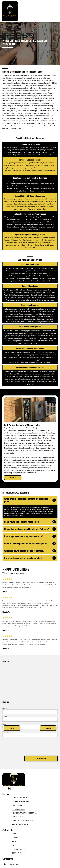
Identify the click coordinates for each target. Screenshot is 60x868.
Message (6, 732)
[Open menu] (56, 11)
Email (4, 724)
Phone (5, 716)
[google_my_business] (9, 789)
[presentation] (11, 746)
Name (5, 708)
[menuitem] (30, 798)
